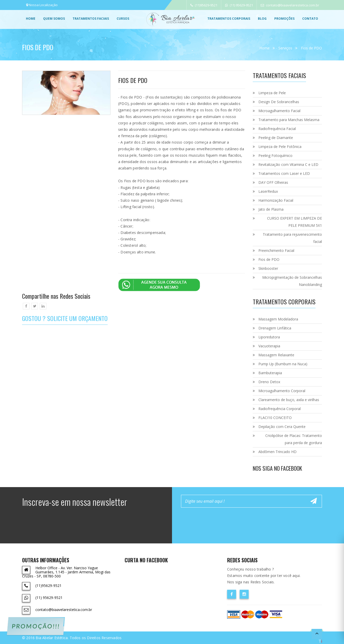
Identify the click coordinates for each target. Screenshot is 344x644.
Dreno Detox (269, 382)
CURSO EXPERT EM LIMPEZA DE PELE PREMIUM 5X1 (295, 222)
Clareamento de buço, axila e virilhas (289, 400)
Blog (262, 19)
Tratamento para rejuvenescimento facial (292, 238)
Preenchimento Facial (276, 250)
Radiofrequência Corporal (280, 409)
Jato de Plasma (271, 209)
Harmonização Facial (276, 200)
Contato (310, 19)
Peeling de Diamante (276, 138)
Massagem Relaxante (276, 355)
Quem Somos (54, 19)
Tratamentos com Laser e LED (284, 173)
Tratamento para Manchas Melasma (289, 120)
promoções (284, 19)
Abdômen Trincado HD (277, 452)
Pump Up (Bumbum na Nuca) (283, 364)
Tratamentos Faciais (91, 19)
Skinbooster (268, 268)
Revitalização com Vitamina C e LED (288, 164)
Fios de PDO (311, 48)
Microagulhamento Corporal (282, 391)
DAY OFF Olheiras (273, 182)
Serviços (285, 48)
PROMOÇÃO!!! (36, 626)
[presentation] (220, 521)
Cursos (123, 19)
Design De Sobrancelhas (279, 102)
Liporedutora (269, 337)
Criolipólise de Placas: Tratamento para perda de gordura (294, 439)
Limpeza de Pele (272, 93)
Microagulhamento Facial (279, 111)
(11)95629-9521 (204, 5)
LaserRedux (268, 191)
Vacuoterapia (269, 346)
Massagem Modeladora (278, 319)
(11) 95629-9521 (239, 5)
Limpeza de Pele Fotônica (280, 147)
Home (31, 19)
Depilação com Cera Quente (282, 427)
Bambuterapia (270, 373)
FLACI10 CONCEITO (275, 418)
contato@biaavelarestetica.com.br (290, 5)
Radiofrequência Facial (277, 129)
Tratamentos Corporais (229, 19)
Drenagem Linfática (275, 328)
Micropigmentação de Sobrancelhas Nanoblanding (292, 281)
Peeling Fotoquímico (275, 155)
